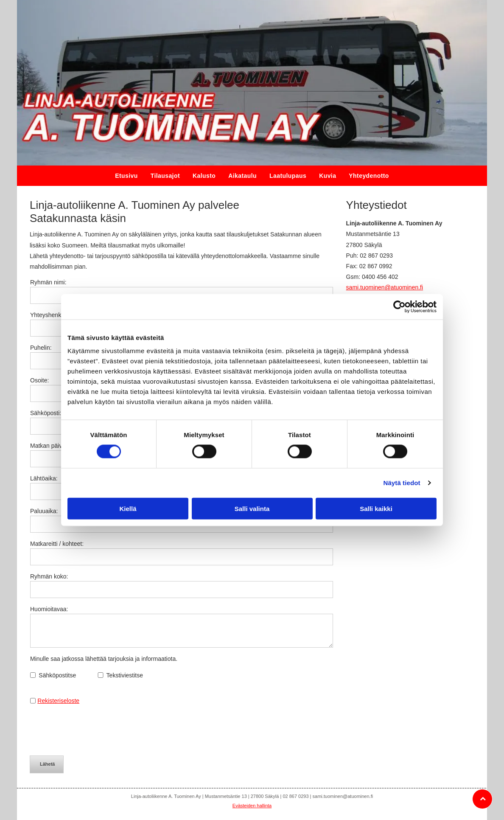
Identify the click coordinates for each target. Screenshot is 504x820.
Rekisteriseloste (58, 701)
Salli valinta (252, 508)
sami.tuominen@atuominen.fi (385, 287)
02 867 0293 (376, 256)
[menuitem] (126, 176)
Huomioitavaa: (49, 609)
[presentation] (95, 730)
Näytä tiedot (402, 483)
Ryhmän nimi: (48, 282)
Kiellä (128, 508)
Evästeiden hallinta (252, 806)
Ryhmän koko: (49, 576)
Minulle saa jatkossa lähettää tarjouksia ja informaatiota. (104, 659)
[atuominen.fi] (252, 83)
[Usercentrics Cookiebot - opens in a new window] (399, 307)
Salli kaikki (376, 508)
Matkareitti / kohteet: (57, 544)
